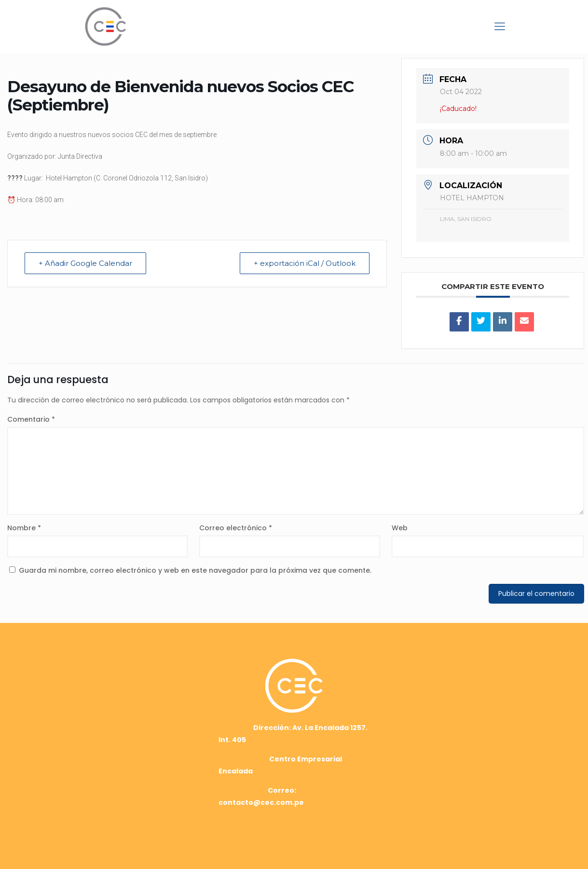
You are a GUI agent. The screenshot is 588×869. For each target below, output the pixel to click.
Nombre (24, 528)
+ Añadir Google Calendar (85, 263)
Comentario (31, 419)
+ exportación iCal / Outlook (305, 263)
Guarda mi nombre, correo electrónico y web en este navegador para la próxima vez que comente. (195, 570)
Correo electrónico (236, 528)
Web (400, 528)
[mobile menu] (500, 27)
